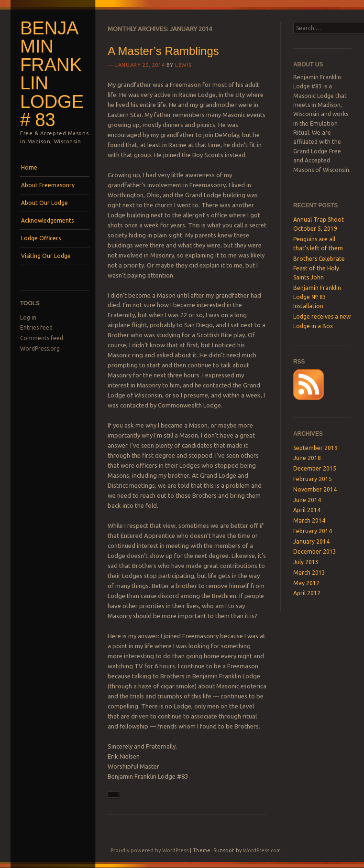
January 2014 (311, 541)
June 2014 (307, 500)
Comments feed (42, 338)
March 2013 (309, 573)
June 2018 (307, 458)
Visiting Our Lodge (46, 256)
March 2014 (309, 520)
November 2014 (315, 489)
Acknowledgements (47, 220)
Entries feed (36, 327)
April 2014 (307, 510)
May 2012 (306, 583)
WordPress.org (40, 348)
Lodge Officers (41, 238)
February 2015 (313, 479)
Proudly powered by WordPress (149, 850)
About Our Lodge (44, 203)
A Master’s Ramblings (163, 51)
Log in (28, 317)
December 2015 (315, 468)
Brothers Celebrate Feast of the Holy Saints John (319, 268)
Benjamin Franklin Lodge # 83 (52, 74)
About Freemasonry (48, 185)
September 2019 (315, 448)
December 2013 (315, 552)
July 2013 (306, 562)
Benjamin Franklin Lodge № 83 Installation (317, 297)
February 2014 (313, 531)
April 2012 (307, 593)
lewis (183, 65)
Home (29, 167)
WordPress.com (262, 850)
